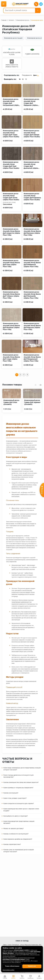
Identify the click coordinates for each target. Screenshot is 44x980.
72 (26, 79)
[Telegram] (41, 4)
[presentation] (36, 385)
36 (23, 79)
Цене (36, 75)
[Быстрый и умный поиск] (19, 10)
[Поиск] (38, 10)
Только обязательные (12, 966)
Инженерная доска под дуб (13, 38)
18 (20, 79)
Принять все (32, 966)
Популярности (27, 75)
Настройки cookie (8, 970)
